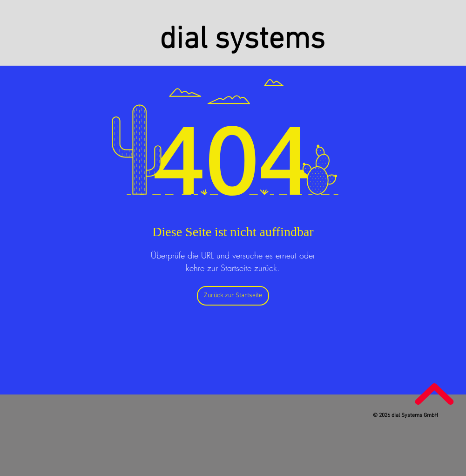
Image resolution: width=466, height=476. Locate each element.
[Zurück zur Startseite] (233, 296)
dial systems (242, 40)
